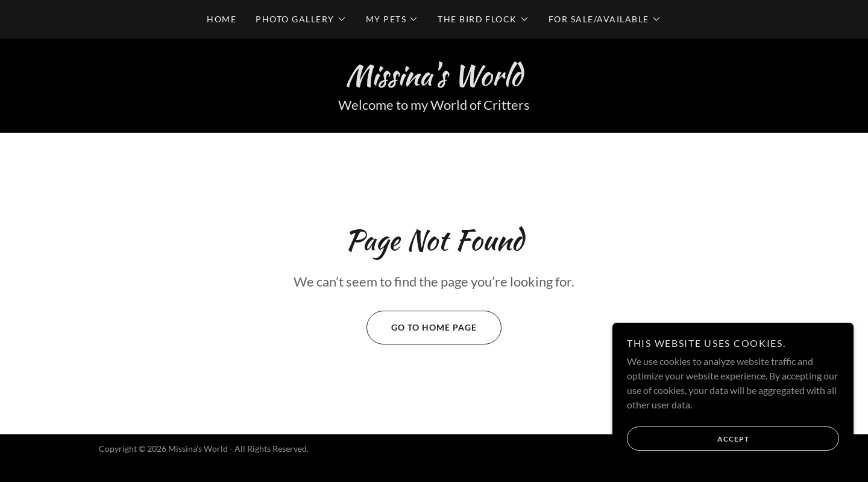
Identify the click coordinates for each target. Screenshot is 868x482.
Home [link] (222, 19)
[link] (434, 81)
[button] (301, 19)
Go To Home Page (422, 328)
